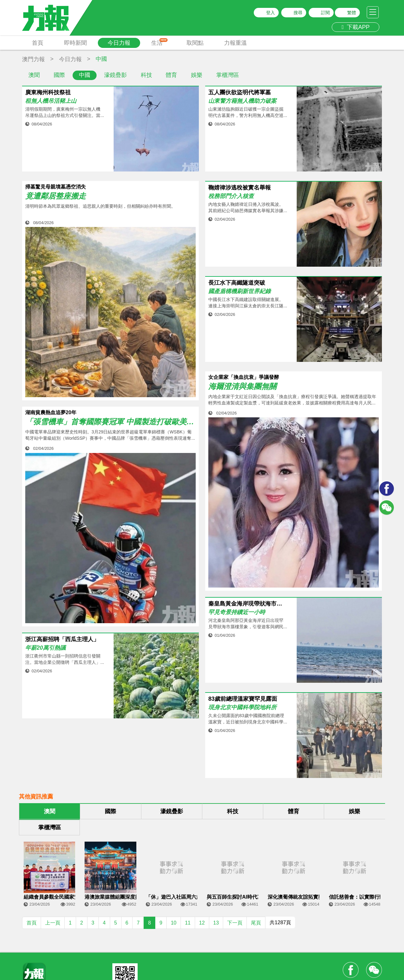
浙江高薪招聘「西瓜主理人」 (62, 639)
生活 (160, 42)
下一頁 (235, 923)
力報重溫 (235, 43)
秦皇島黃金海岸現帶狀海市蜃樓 (248, 604)
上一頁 (53, 923)
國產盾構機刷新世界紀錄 (240, 291)
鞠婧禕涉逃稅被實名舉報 (240, 188)
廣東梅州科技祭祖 (48, 93)
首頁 (38, 43)
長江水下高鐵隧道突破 (237, 283)
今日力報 (119, 43)
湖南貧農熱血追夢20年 (51, 412)
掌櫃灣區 (228, 75)
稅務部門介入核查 (231, 196)
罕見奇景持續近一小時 (237, 612)
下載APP (356, 27)
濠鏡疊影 (116, 75)
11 (188, 923)
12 (202, 923)
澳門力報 (33, 59)
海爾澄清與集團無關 (242, 386)
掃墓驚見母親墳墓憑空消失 (56, 187)
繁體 (352, 13)
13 (216, 923)
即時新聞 (75, 43)
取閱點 (195, 43)
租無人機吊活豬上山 (51, 101)
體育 (171, 75)
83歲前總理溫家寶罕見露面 (243, 699)
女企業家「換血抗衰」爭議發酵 (244, 377)
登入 (270, 13)
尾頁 (256, 923)
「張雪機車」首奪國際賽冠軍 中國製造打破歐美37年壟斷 (110, 422)
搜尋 (298, 13)
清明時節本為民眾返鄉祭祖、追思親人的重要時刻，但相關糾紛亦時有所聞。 (100, 206)
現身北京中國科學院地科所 (242, 707)
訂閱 (325, 13)
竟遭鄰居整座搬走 (56, 196)
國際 (59, 75)
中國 (85, 75)
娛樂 (197, 75)
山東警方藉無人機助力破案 (242, 101)
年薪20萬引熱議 (45, 648)
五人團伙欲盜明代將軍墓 (240, 93)
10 (174, 923)
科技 (146, 75)
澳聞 (34, 75)
